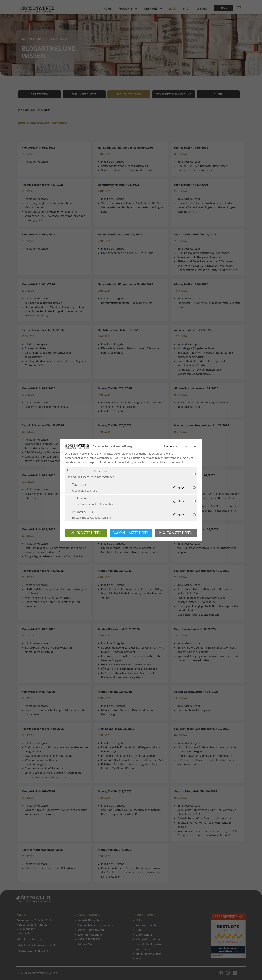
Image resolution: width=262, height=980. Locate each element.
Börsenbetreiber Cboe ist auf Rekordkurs (50, 868)
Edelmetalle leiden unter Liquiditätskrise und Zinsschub (52, 604)
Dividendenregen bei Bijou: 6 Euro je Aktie (127, 253)
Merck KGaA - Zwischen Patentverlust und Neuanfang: (128, 712)
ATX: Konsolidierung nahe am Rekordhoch (203, 253)
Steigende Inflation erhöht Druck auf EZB (127, 166)
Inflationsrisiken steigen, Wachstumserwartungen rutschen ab (55, 591)
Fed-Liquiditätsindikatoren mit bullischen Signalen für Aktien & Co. (56, 363)
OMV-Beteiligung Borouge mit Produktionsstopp (55, 452)
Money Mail (85, 944)
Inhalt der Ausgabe (36, 162)
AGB (138, 930)
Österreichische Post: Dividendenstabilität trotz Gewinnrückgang (131, 658)
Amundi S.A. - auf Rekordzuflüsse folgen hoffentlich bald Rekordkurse (202, 168)
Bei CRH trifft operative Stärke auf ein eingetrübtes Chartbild (48, 649)
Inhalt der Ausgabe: (37, 248)
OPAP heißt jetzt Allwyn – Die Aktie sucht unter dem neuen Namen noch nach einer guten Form (207, 508)
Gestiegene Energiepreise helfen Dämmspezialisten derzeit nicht (209, 608)
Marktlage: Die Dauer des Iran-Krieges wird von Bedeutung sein (131, 749)
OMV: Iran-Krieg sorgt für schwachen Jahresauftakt (48, 355)
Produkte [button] (126, 8)
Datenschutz (144, 934)
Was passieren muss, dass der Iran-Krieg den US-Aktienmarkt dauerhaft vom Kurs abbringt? (208, 833)
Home (108, 8)
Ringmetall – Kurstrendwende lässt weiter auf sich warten (209, 305)
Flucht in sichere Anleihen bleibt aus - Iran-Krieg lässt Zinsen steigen (207, 749)
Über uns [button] (151, 8)
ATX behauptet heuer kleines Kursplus (48, 756)
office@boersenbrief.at (41, 945)
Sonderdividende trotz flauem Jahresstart (127, 170)
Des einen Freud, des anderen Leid (199, 614)
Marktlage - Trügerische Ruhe (196, 348)
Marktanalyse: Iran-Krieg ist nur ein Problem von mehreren (131, 513)
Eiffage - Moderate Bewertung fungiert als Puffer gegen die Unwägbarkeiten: (131, 404)
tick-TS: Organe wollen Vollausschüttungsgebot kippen (207, 550)
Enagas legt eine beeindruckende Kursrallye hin (54, 556)
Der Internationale (90, 934)
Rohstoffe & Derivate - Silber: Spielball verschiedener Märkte (201, 363)
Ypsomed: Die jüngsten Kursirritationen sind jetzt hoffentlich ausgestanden (208, 658)
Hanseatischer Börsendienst (96, 925)
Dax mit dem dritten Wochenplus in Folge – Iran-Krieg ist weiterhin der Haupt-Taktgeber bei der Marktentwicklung (55, 311)
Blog (173, 8)
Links (139, 920)
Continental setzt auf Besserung (45, 768)
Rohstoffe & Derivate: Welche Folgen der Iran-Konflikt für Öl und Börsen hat (130, 766)
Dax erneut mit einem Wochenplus (46, 407)
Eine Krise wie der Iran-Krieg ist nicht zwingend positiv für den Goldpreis (207, 649)
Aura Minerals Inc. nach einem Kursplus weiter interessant (54, 496)
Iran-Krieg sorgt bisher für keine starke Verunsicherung (49, 205)
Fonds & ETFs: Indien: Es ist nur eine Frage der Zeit (132, 760)
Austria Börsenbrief (90, 920)
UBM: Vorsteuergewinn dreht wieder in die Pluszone (128, 504)
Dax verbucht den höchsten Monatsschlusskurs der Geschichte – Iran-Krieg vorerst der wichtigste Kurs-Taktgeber (132, 872)
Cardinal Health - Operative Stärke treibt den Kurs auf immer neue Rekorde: (56, 812)
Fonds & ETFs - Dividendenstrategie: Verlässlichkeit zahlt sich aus (200, 372)
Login (223, 8)
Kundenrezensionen (148, 954)
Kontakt (201, 8)
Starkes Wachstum (36, 348)
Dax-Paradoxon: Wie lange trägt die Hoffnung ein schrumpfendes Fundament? (55, 550)
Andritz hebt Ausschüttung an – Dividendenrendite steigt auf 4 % (56, 749)
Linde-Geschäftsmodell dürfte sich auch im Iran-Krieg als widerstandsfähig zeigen (54, 775)
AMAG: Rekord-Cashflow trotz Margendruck (205, 818)
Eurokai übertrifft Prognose (194, 710)
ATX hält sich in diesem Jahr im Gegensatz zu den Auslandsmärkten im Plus (55, 446)
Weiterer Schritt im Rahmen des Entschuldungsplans (44, 762)
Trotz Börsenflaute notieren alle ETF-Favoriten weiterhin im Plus (206, 591)
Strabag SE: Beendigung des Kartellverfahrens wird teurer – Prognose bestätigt (133, 649)
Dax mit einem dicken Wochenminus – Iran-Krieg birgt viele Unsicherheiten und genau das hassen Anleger (131, 593)
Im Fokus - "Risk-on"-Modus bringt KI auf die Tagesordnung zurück (205, 355)
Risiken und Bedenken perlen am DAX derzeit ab (207, 261)
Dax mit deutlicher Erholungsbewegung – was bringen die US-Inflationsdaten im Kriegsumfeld (130, 446)
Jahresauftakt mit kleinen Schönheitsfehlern (52, 211)
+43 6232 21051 (32, 939)
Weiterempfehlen (147, 925)
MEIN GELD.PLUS (89, 939)
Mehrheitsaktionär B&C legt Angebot (48, 597)
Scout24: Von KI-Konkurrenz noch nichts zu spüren (205, 825)
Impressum (143, 949)
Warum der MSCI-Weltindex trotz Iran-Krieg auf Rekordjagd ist (55, 218)
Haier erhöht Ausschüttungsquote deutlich (204, 402)
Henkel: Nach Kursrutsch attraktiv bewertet (128, 664)
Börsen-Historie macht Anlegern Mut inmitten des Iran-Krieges (56, 712)
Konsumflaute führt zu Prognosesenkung (126, 303)
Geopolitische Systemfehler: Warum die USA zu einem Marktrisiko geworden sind (54, 459)
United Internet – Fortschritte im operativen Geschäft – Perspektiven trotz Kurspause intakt (130, 550)
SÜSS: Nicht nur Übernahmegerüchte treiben (129, 669)
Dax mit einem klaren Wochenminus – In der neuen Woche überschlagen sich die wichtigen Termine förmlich (206, 207)
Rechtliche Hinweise (149, 944)
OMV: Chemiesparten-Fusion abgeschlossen (129, 494)
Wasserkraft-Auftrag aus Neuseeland (200, 257)
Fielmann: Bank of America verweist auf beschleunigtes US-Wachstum (202, 600)
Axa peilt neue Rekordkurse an (43, 303)
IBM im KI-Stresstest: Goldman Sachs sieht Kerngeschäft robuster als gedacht (128, 675)
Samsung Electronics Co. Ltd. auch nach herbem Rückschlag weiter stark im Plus (131, 812)
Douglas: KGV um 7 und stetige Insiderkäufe (205, 756)
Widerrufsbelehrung (149, 939)
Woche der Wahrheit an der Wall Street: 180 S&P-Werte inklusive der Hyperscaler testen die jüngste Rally (132, 207)
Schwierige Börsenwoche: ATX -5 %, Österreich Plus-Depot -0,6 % (207, 812)
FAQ (186, 8)
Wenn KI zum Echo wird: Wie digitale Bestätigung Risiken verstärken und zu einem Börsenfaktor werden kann (208, 498)
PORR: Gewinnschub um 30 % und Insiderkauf (130, 498)
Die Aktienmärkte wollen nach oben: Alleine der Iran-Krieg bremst (130, 350)
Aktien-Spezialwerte (91, 930)
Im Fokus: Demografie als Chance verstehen (128, 756)
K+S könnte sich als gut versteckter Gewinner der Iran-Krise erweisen (208, 762)
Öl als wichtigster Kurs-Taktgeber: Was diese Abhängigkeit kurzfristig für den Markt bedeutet (207, 268)
